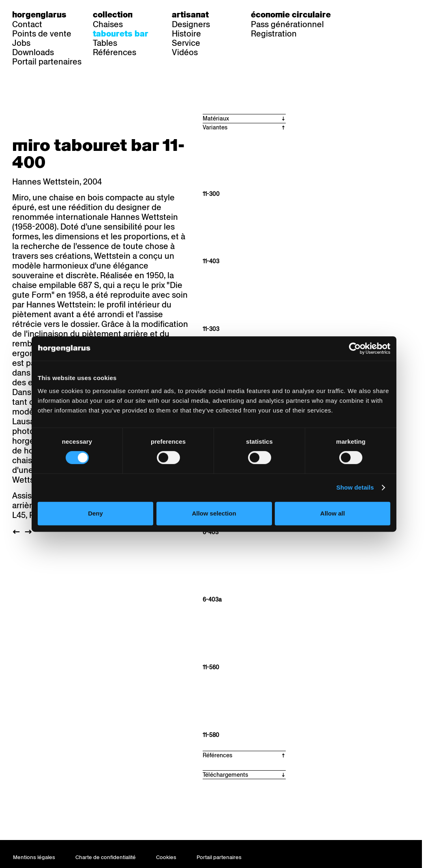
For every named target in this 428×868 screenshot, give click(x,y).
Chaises (108, 24)
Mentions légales (34, 857)
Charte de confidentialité (106, 857)
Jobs (21, 43)
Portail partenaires (47, 62)
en (395, 15)
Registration (274, 34)
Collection (113, 15)
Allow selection (214, 513)
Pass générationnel (287, 24)
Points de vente (42, 34)
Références (114, 52)
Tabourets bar (121, 34)
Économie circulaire (291, 15)
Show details (355, 487)
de (362, 15)
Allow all (333, 513)
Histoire (186, 34)
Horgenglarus (39, 15)
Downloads (33, 52)
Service (186, 43)
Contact (27, 24)
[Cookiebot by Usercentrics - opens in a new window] (355, 348)
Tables (105, 43)
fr (378, 15)
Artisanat (190, 15)
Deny (95, 513)
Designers (191, 24)
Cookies (166, 857)
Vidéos (185, 52)
